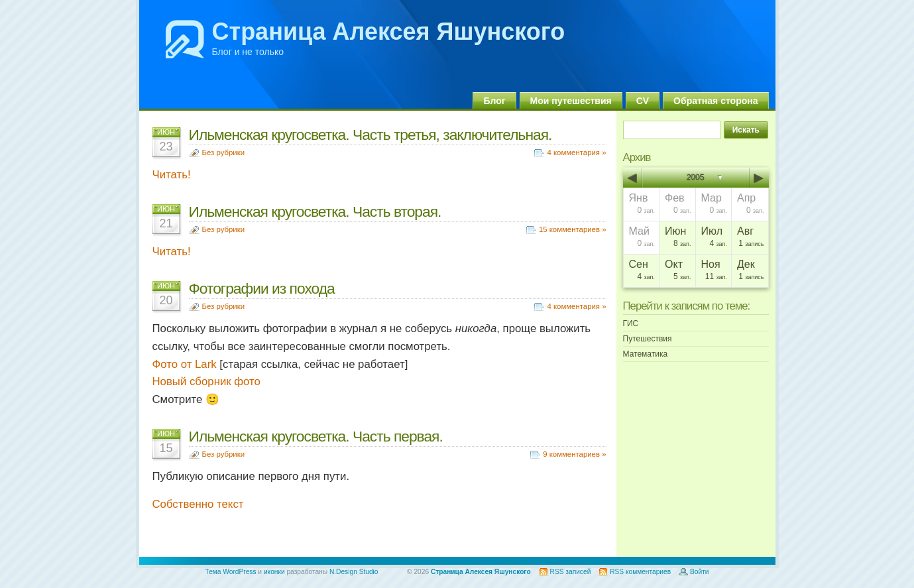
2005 (696, 178)
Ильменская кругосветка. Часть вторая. (315, 211)
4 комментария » (576, 152)
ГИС (631, 323)
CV (643, 101)
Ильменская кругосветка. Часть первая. (316, 436)
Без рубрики (224, 152)
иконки (274, 572)
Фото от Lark (185, 364)
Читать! (172, 175)
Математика (646, 354)
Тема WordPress (231, 572)
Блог (494, 101)
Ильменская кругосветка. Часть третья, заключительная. (371, 135)
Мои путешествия (571, 101)
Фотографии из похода (262, 288)
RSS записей (571, 572)
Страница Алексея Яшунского (389, 31)
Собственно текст (198, 504)
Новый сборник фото (206, 382)
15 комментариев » (573, 229)
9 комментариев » (574, 454)
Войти (700, 572)
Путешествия (648, 339)
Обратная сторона (715, 101)
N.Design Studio (354, 572)
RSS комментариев (640, 572)
